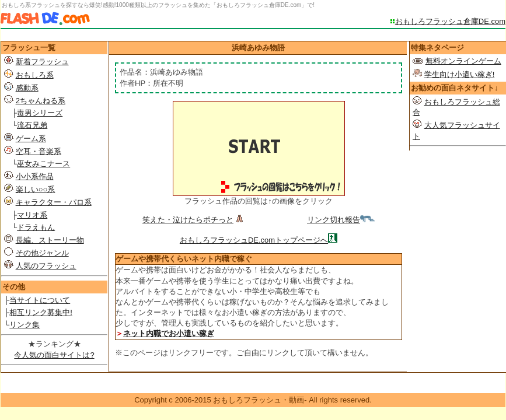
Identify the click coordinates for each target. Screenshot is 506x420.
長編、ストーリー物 (50, 240)
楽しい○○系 (36, 189)
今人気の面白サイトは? (54, 355)
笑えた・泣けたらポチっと (194, 220)
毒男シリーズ (40, 113)
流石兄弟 (32, 125)
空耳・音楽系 (39, 151)
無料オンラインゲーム (463, 61)
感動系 (27, 88)
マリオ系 (32, 215)
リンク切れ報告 (341, 220)
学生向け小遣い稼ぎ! (460, 74)
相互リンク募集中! (41, 312)
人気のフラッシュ (46, 266)
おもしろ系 (35, 75)
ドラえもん (36, 227)
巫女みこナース (43, 164)
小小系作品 (35, 176)
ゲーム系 (31, 139)
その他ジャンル (42, 253)
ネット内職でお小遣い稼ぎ (169, 333)
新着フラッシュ (42, 62)
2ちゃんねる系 (41, 101)
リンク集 (25, 325)
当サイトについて (40, 300)
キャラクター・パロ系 (54, 202)
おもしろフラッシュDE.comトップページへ (254, 240)
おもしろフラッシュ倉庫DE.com (450, 21)
